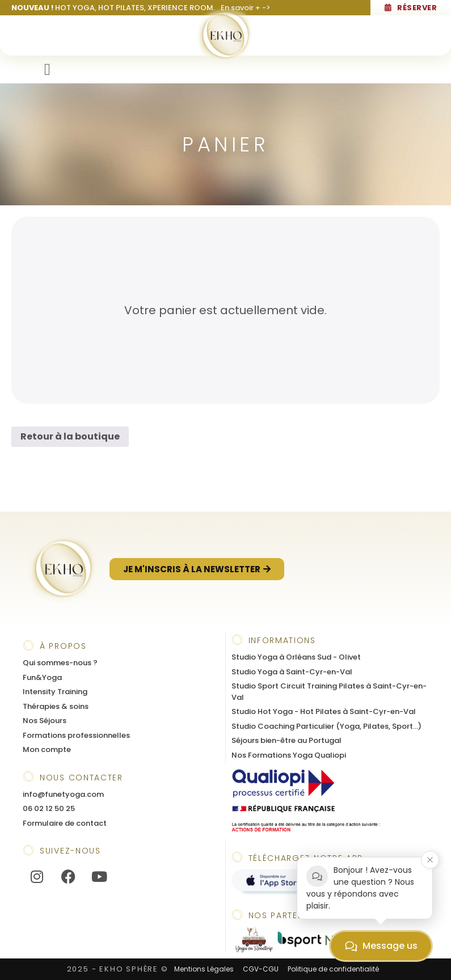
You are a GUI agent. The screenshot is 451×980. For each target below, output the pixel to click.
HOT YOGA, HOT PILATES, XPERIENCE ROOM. (141, 8)
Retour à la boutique (70, 436)
